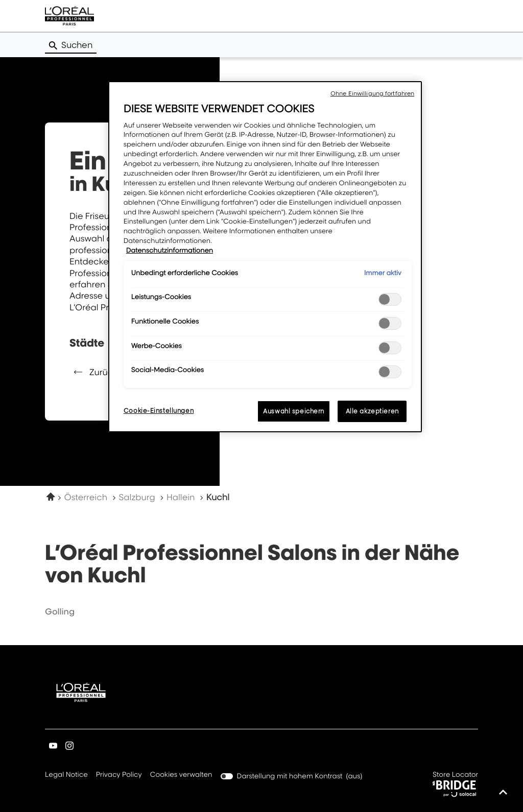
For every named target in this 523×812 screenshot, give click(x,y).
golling (60, 611)
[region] (265, 257)
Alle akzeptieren (372, 411)
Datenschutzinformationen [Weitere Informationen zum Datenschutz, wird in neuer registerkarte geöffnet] (170, 251)
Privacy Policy (119, 775)
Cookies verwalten (181, 775)
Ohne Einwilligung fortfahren (372, 93)
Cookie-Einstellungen (159, 411)
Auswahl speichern (294, 411)
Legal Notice (66, 775)
